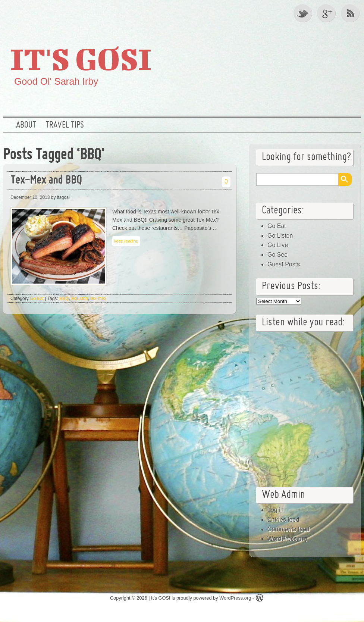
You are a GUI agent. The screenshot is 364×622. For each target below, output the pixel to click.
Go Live (278, 245)
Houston (80, 299)
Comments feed (288, 529)
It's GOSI (81, 59)
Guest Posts (284, 264)
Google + (327, 13)
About (26, 125)
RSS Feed (351, 13)
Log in (276, 510)
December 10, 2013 (30, 197)
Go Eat (37, 299)
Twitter (303, 13)
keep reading (126, 241)
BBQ (64, 299)
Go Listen (280, 236)
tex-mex (98, 299)
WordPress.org (287, 539)
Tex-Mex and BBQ (46, 181)
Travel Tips (65, 125)
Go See (277, 255)
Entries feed (283, 520)
